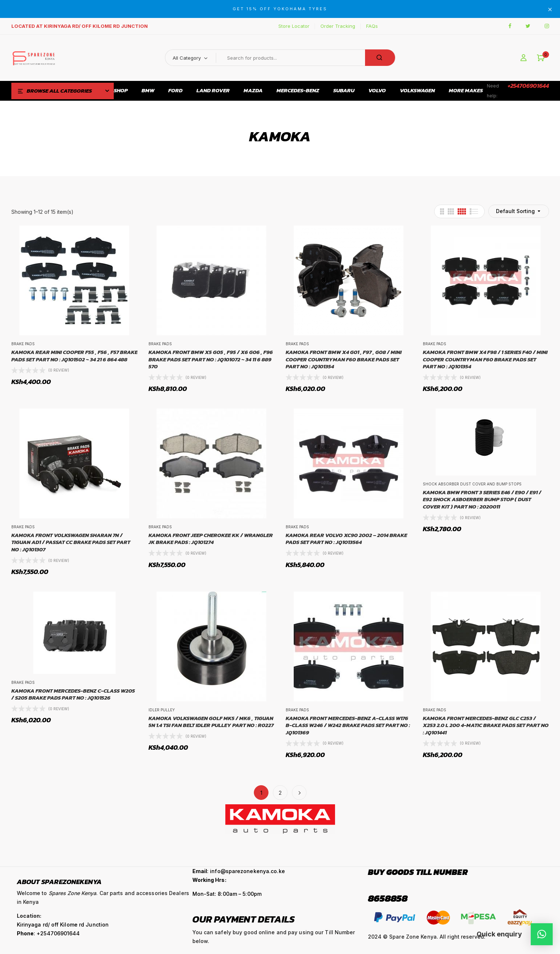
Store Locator (294, 26)
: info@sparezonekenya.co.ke (239, 871)
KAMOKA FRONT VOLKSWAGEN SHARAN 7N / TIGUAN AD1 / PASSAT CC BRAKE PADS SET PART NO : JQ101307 (71, 542)
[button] (541, 58)
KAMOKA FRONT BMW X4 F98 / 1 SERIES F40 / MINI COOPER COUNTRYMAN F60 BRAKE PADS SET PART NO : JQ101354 (485, 359)
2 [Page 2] (280, 793)
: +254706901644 (48, 933)
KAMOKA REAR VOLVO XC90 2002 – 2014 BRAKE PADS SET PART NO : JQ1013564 (346, 539)
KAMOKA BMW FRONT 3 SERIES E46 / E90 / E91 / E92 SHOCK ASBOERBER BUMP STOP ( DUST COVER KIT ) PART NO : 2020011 (482, 500)
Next (299, 793)
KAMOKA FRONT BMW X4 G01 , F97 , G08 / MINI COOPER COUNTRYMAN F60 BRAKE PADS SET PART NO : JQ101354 (344, 359)
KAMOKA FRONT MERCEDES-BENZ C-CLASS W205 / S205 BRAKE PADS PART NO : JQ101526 (73, 694)
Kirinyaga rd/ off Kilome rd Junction (63, 925)
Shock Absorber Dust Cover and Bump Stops (472, 484)
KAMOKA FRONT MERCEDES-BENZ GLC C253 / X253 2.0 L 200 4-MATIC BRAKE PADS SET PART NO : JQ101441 (486, 725)
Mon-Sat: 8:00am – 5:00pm (227, 894)
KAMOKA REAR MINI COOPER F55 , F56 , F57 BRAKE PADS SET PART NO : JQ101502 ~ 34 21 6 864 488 (74, 356)
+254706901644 (528, 86)
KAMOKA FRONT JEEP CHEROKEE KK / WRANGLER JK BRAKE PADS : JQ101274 (211, 539)
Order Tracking (338, 26)
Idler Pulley (162, 710)
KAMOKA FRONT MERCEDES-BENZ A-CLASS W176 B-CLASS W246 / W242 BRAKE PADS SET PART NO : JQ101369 (348, 725)
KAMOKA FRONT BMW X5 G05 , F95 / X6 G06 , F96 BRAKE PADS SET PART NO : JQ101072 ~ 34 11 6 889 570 (211, 359)
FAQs (372, 26)
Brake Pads (23, 344)
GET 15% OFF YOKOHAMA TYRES (280, 9)
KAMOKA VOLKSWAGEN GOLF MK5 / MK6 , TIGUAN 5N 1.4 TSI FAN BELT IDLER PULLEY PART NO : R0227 (211, 722)
